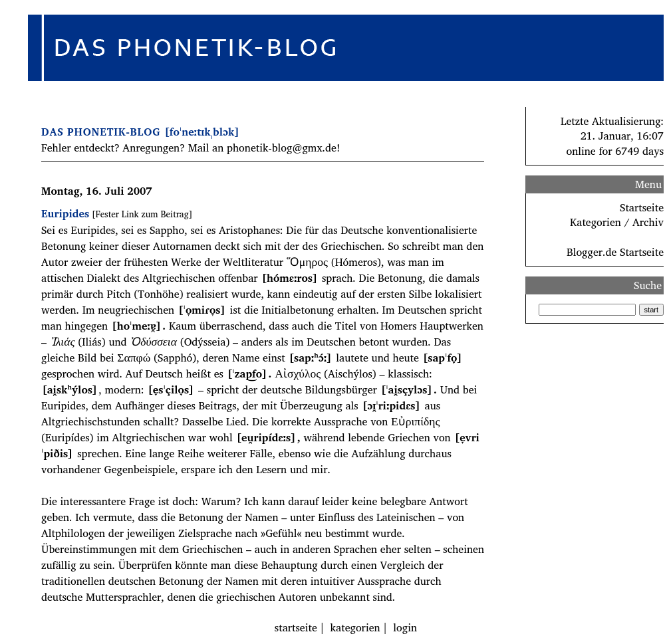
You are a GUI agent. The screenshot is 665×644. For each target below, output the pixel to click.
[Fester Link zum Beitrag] (142, 214)
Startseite (642, 207)
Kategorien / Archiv (617, 222)
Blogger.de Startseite (615, 252)
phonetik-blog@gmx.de (282, 148)
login (405, 627)
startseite (296, 627)
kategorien (355, 627)
